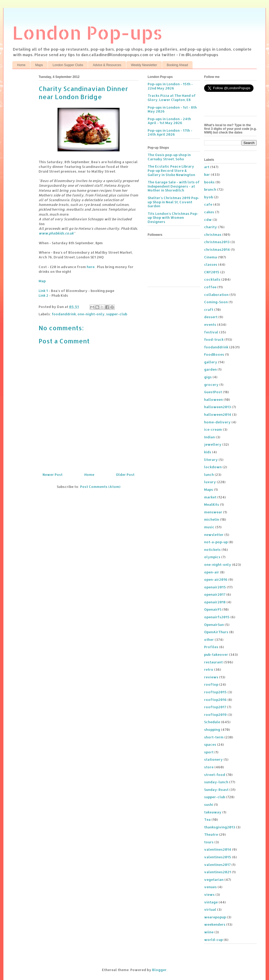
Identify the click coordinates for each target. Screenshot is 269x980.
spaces (210, 744)
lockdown (213, 467)
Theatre (211, 834)
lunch (209, 475)
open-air (212, 572)
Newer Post (53, 475)
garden (210, 369)
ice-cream (213, 429)
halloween (213, 400)
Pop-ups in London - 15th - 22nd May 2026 (170, 86)
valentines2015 (218, 857)
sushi (209, 805)
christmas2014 (217, 249)
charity (211, 227)
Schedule (212, 722)
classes (211, 264)
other (209, 640)
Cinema (211, 257)
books (209, 182)
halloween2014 (218, 414)
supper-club (117, 314)
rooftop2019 (215, 715)
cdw (208, 220)
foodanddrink (64, 314)
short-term (214, 737)
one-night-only (91, 314)
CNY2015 (212, 272)
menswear (213, 512)
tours (209, 842)
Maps (39, 65)
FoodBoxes (214, 354)
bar (207, 174)
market (210, 497)
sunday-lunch (216, 782)
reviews (211, 677)
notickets (212, 550)
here (91, 267)
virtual (210, 909)
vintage (211, 902)
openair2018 (215, 602)
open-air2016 (216, 579)
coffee (210, 287)
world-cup (213, 940)
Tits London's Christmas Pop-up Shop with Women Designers (173, 218)
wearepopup (215, 917)
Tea (207, 819)
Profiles (211, 647)
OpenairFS (213, 609)
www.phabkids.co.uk (56, 233)
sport (209, 752)
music (209, 527)
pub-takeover (216, 654)
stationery (213, 759)
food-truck (214, 339)
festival (211, 332)
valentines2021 (218, 872)
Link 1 (43, 291)
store (209, 767)
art (207, 167)
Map (42, 281)
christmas (213, 235)
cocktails (212, 279)
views (209, 894)
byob (209, 197)
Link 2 (43, 295)
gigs (208, 377)
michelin (212, 519)
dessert (211, 317)
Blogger (159, 970)
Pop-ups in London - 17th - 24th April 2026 (170, 132)
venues (210, 887)
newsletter (214, 535)
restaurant (213, 662)
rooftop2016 (215, 700)
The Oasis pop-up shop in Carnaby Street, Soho (169, 157)
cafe (208, 204)
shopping (212, 729)
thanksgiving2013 (220, 827)
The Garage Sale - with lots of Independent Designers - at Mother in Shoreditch (174, 186)
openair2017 (215, 594)
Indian (209, 437)
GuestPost (213, 392)
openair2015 (215, 587)
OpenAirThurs (216, 632)
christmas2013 (217, 242)
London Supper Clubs (68, 65)
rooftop (211, 684)
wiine (209, 932)
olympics (212, 557)
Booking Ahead (177, 65)
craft (209, 310)
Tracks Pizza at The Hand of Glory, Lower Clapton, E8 (172, 98)
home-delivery (217, 422)
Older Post (125, 475)
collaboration (216, 295)
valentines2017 (217, 865)
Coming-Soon (216, 302)
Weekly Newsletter (144, 65)
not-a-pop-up (216, 542)
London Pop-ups (87, 32)
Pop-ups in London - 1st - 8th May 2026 (172, 109)
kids (208, 452)
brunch (210, 189)
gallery (211, 362)
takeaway (213, 812)
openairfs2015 (217, 617)
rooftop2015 (215, 692)
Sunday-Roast (216, 790)
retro (209, 669)
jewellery (213, 444)
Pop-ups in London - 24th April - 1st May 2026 (169, 121)
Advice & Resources (107, 65)
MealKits (212, 504)
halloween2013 (218, 407)
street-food (215, 775)
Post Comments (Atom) (100, 487)
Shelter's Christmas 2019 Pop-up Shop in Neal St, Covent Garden (174, 202)
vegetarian (214, 880)
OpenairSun (214, 625)
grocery (211, 385)
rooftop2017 (215, 707)
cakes (209, 212)
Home (21, 65)
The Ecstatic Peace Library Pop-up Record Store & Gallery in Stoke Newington (171, 170)
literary (211, 460)
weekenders (215, 924)
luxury (210, 482)
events (210, 324)
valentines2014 (218, 849)
